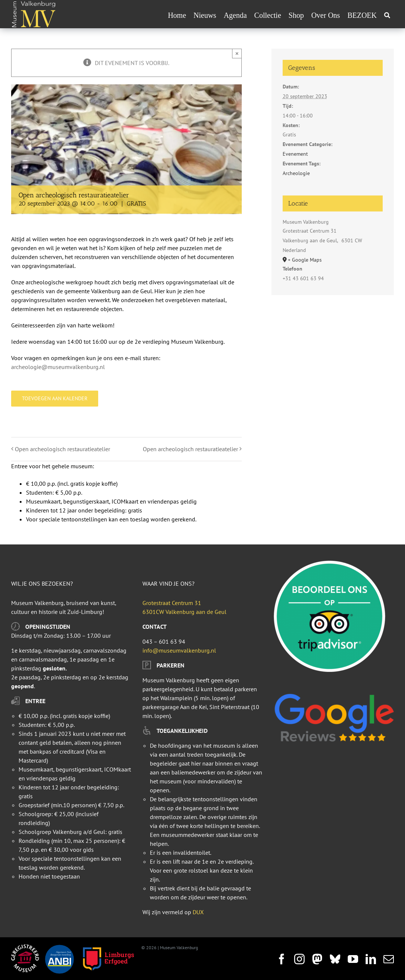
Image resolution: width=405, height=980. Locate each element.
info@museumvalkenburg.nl (179, 650)
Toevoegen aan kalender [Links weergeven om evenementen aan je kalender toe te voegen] (55, 399)
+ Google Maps (305, 260)
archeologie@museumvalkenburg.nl (58, 367)
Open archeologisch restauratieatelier (62, 449)
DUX (198, 912)
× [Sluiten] (237, 53)
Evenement (295, 154)
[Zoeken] (387, 15)
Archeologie (296, 173)
